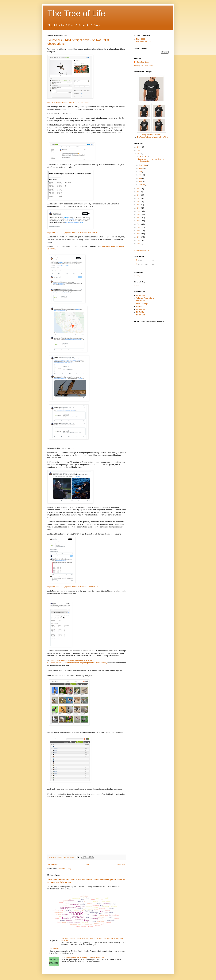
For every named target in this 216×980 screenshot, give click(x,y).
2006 (139, 240)
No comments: (69, 857)
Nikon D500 (141, 39)
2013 (139, 218)
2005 (139, 244)
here (73, 448)
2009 (139, 231)
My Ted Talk (141, 312)
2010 (139, 227)
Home (87, 865)
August (142, 168)
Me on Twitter (141, 315)
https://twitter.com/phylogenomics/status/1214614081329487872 (73, 233)
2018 (139, 202)
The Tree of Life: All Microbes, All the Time (152, 137)
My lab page (141, 295)
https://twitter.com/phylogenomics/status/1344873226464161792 (73, 587)
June (141, 175)
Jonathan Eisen (143, 62)
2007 (139, 237)
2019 (139, 198)
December (143, 156)
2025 (139, 147)
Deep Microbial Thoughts (151, 135)
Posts (139, 260)
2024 (139, 150)
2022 (139, 189)
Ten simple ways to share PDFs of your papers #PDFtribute (82, 957)
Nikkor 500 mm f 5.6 (144, 42)
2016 (139, 208)
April (141, 181)
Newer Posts (53, 865)
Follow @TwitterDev (142, 250)
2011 (139, 224)
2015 (139, 211)
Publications (141, 301)
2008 (139, 234)
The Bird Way (54, 949)
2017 (139, 205)
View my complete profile (143, 66)
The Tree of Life (76, 13)
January (142, 185)
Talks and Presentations (145, 298)
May (141, 178)
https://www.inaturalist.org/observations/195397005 (68, 102)
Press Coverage (142, 304)
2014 (139, 215)
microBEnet (141, 309)
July (140, 172)
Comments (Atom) (64, 869)
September (143, 165)
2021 (139, 192)
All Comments (142, 265)
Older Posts (121, 865)
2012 (139, 221)
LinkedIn (139, 306)
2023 (139, 154)
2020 (139, 195)
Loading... (138, 276)
